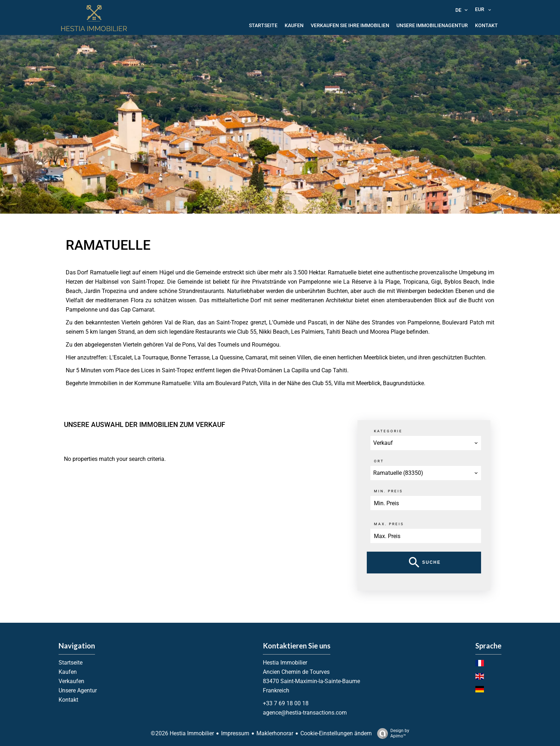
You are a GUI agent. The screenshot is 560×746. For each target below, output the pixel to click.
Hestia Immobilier (285, 663)
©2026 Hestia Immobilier (182, 733)
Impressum (235, 733)
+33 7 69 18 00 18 (286, 703)
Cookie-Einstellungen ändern (336, 733)
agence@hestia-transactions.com (305, 713)
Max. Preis (389, 524)
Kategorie (388, 431)
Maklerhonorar (275, 733)
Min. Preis (388, 491)
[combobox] (426, 443)
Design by (391, 733)
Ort (379, 461)
